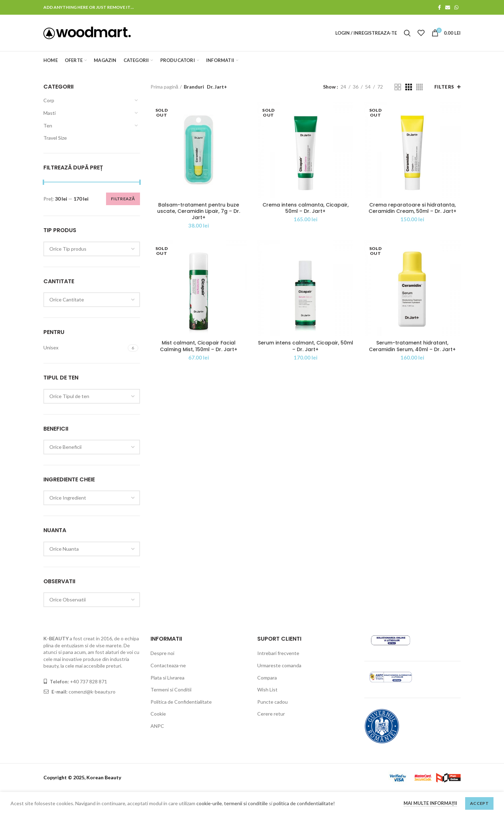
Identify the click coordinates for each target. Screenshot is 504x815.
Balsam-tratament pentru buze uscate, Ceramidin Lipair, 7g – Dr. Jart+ (199, 211)
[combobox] (92, 249)
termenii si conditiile (246, 803)
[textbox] (68, 249)
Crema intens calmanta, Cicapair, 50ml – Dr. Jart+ (306, 208)
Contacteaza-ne (168, 665)
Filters (444, 87)
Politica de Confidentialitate (181, 702)
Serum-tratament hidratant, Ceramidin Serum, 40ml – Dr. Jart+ (412, 346)
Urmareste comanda (279, 665)
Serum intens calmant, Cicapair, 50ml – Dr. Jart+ (306, 346)
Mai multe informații (430, 803)
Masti (50, 113)
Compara (267, 678)
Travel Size (55, 138)
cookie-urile (209, 803)
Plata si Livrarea (167, 678)
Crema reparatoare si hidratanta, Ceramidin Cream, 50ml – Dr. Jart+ (412, 208)
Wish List (267, 689)
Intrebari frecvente (278, 653)
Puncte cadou (272, 702)
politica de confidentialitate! (304, 803)
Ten (48, 126)
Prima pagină (164, 87)
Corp (49, 100)
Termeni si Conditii (171, 689)
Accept (479, 803)
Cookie (158, 714)
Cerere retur (271, 714)
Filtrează (123, 199)
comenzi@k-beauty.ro (92, 692)
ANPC (157, 726)
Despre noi (162, 653)
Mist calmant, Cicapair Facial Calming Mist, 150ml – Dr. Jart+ (199, 346)
